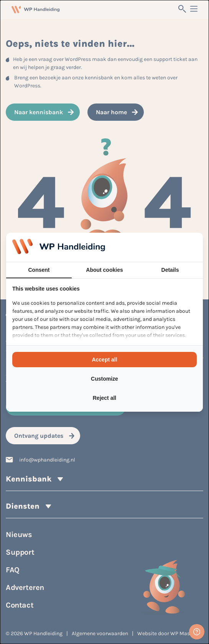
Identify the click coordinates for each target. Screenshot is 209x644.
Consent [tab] (39, 270)
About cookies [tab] (104, 270)
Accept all (104, 360)
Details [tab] (170, 270)
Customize (104, 379)
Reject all (104, 398)
